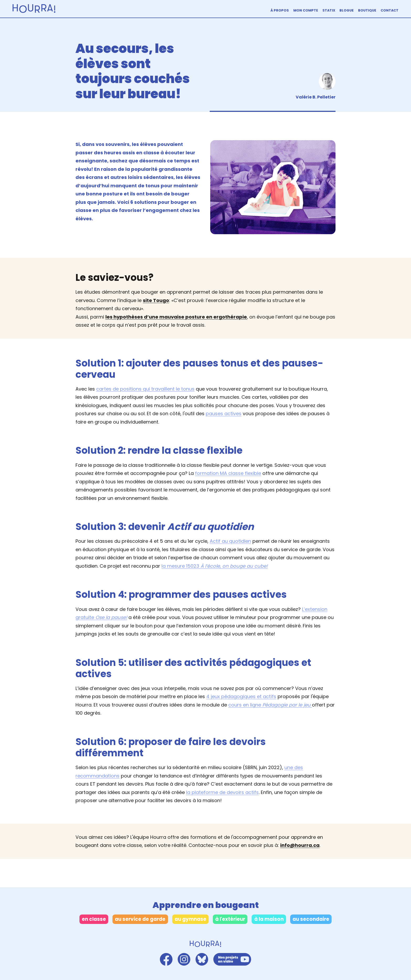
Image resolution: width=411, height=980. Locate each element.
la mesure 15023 (215, 566)
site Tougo (156, 300)
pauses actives (224, 414)
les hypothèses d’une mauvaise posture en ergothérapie (176, 317)
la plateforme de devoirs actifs (222, 792)
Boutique (367, 10)
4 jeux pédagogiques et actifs (241, 696)
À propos (280, 10)
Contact (390, 10)
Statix (329, 10)
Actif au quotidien (230, 541)
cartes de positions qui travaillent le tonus (145, 389)
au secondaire (311, 919)
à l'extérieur (230, 919)
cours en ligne (270, 705)
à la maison (269, 919)
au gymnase (190, 919)
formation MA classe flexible (228, 473)
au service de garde (140, 919)
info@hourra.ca (300, 845)
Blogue (347, 10)
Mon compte (306, 10)
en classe (94, 919)
